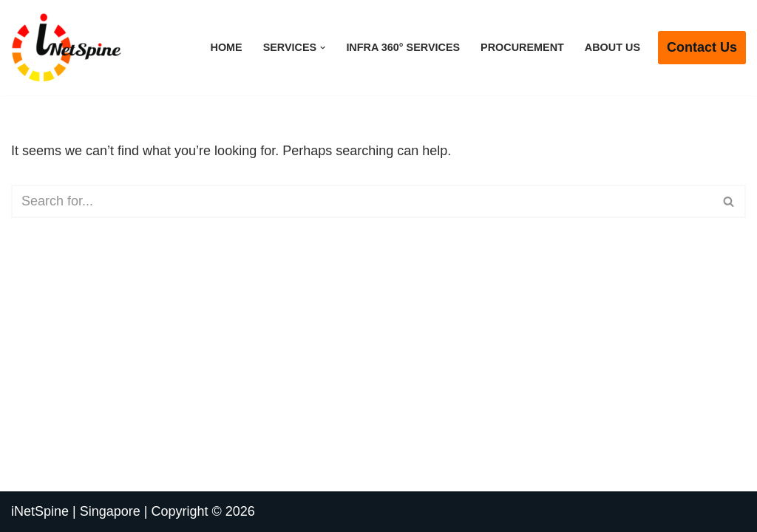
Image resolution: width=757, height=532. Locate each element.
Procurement (522, 47)
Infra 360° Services (403, 47)
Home (226, 47)
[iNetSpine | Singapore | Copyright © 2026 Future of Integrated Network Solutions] (67, 48)
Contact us (702, 47)
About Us (612, 47)
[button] (323, 48)
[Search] (362, 201)
